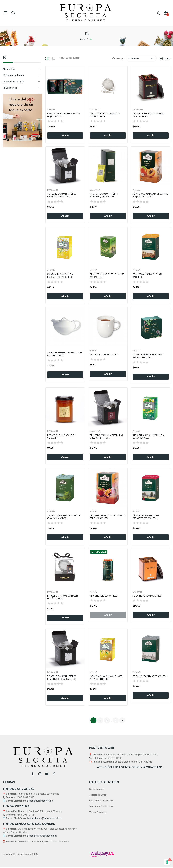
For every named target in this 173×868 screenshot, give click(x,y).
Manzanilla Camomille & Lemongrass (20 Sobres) (60, 276)
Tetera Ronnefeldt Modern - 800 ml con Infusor (64, 354)
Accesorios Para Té (13, 82)
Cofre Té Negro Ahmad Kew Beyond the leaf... (148, 356)
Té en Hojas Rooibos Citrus (147, 596)
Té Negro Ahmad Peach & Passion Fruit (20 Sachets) (108, 517)
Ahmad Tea (9, 69)
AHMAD (51, 110)
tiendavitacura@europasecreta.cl (44, 818)
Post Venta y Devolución (101, 800)
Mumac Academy (98, 812)
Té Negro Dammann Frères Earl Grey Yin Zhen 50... (107, 437)
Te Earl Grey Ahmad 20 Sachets (150, 676)
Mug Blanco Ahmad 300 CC (104, 355)
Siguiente (122, 720)
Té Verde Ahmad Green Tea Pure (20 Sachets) (107, 276)
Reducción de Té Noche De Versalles (61, 437)
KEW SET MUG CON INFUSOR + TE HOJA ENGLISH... (64, 115)
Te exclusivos (10, 88)
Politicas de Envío (98, 795)
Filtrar (167, 59)
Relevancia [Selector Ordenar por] (141, 58)
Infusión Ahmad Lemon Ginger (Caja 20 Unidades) (106, 678)
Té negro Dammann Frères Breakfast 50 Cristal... (62, 195)
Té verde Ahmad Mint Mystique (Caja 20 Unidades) (64, 517)
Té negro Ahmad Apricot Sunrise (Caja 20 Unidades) (150, 195)
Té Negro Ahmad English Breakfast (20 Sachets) (146, 517)
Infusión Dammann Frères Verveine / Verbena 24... (104, 195)
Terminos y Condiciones (101, 806)
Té (4, 58)
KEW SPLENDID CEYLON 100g (104, 596)
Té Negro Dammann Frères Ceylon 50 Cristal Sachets (62, 678)
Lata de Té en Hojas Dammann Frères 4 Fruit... (149, 115)
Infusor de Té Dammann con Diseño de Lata (63, 597)
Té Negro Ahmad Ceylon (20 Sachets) (147, 276)
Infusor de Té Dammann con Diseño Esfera (105, 115)
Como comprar (97, 789)
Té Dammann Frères (13, 75)
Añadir (65, 135)
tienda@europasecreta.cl (40, 801)
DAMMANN (95, 110)
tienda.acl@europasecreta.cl (42, 836)
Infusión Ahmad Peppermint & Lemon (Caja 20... (148, 437)
